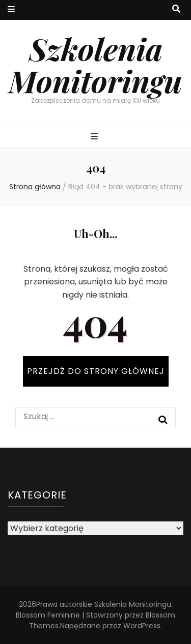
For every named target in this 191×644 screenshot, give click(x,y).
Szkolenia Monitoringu (95, 64)
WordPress (142, 626)
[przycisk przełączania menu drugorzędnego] (11, 10)
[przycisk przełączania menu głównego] (95, 137)
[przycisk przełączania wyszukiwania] (176, 9)
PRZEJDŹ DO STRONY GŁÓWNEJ (96, 371)
